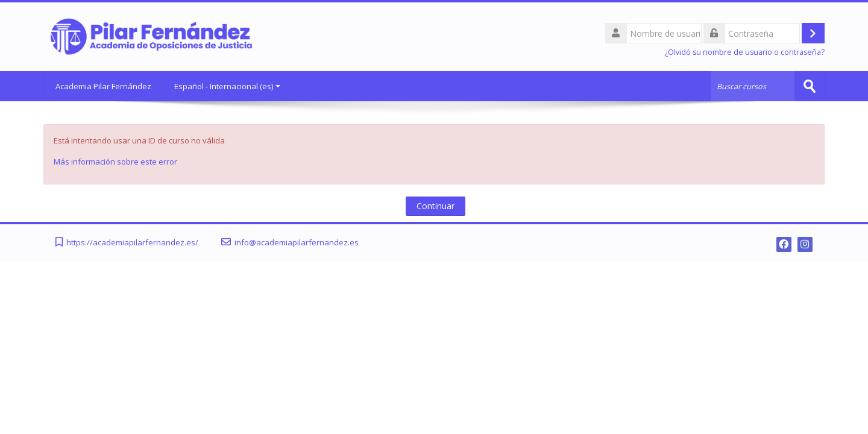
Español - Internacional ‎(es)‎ (227, 86)
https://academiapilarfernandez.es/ (132, 243)
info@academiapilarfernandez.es (297, 243)
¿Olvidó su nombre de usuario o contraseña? (745, 52)
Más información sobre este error (115, 162)
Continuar (436, 206)
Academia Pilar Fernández (103, 86)
